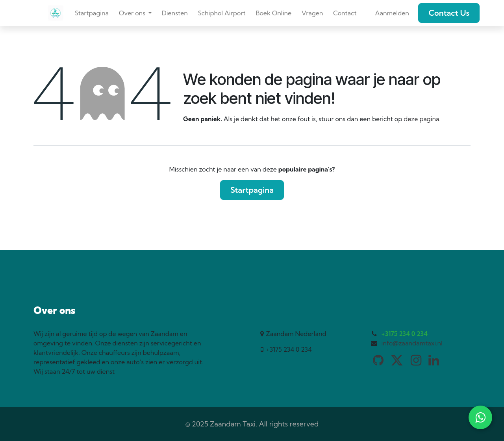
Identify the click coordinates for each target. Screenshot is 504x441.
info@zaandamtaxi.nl (412, 343)
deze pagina (421, 119)
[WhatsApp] (480, 417)
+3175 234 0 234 (405, 334)
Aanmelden (392, 13)
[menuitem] (92, 13)
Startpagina (252, 190)
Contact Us (449, 13)
